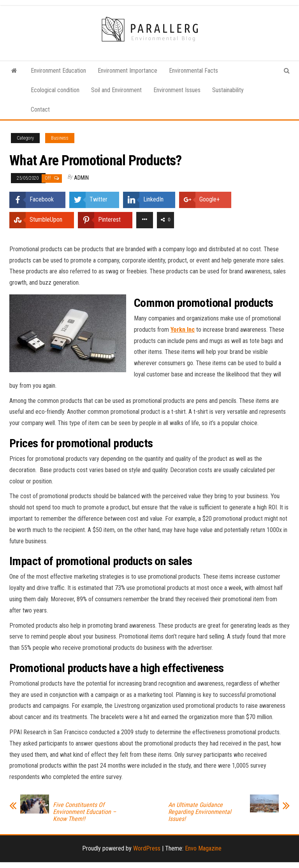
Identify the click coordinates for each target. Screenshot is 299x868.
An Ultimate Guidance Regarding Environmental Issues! (200, 812)
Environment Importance (128, 71)
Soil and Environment (116, 90)
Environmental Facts (193, 71)
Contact (40, 109)
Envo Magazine (203, 848)
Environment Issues (177, 90)
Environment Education (58, 71)
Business (60, 138)
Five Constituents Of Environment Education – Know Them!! (84, 812)
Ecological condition (55, 90)
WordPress (147, 848)
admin (81, 178)
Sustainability (228, 90)
